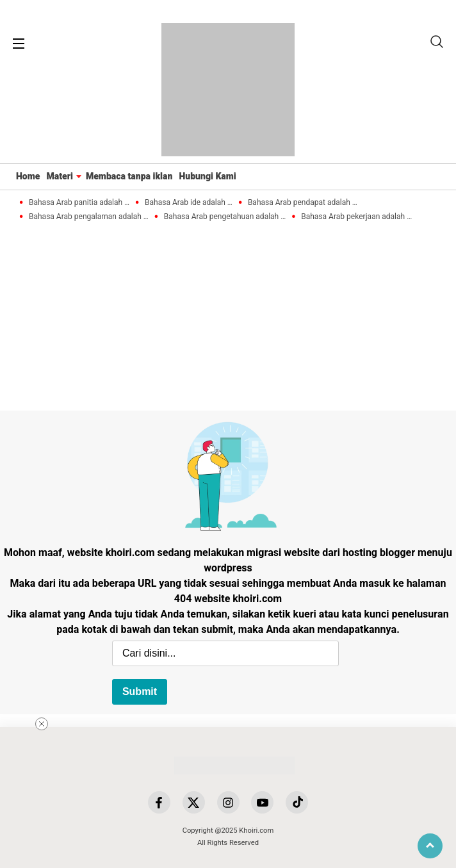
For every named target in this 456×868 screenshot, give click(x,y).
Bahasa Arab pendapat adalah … (303, 203)
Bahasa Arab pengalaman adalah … (89, 217)
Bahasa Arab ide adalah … (189, 203)
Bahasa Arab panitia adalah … (79, 203)
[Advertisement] (291, 774)
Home (28, 176)
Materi (60, 176)
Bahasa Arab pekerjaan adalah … (356, 217)
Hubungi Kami (207, 176)
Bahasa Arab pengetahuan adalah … (225, 217)
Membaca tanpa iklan (129, 176)
